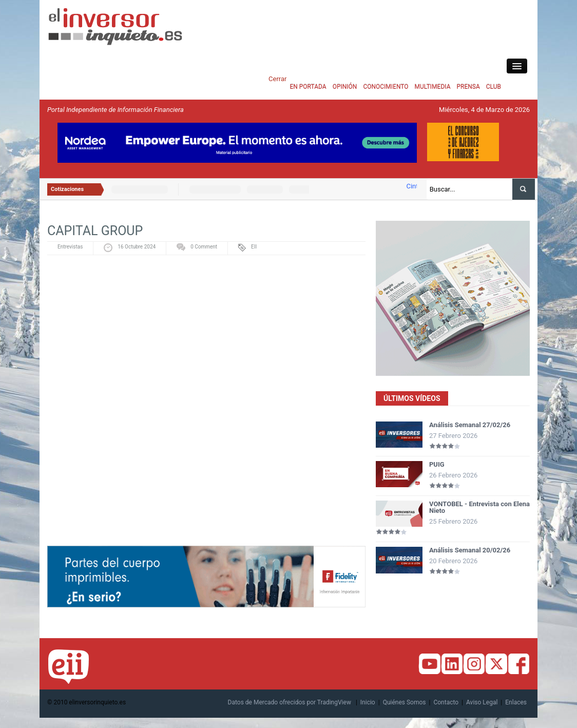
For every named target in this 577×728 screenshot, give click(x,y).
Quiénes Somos (405, 702)
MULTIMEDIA (433, 87)
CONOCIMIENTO (386, 87)
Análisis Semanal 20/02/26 (470, 550)
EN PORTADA (308, 87)
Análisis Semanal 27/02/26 (470, 425)
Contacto (446, 702)
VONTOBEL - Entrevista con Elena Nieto (479, 507)
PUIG (437, 464)
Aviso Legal (482, 702)
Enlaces (516, 702)
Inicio (368, 702)
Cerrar (277, 79)
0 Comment (204, 247)
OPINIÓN (345, 87)
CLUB (494, 87)
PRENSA (468, 87)
